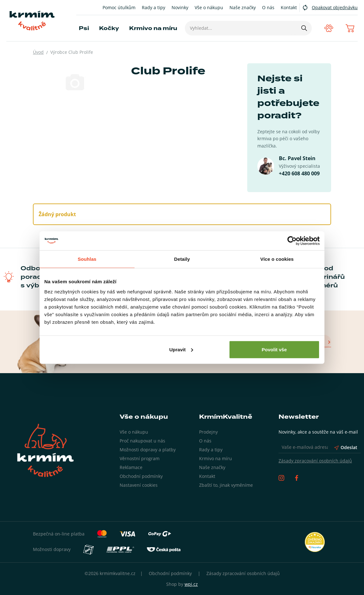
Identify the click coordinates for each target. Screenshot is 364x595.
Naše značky (243, 7)
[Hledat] (304, 28)
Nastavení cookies (139, 485)
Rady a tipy (154, 7)
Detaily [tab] (182, 259)
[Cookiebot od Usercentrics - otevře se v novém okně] (292, 241)
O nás (268, 7)
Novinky (180, 7)
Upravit (181, 349)
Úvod (38, 52)
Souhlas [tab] (87, 259)
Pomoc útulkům (119, 7)
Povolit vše (274, 349)
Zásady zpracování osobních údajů (315, 461)
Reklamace (131, 467)
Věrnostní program (140, 458)
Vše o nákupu (209, 7)
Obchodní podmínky (141, 476)
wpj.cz (191, 584)
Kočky (109, 28)
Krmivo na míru (153, 28)
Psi (84, 28)
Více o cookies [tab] (277, 259)
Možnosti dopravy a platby (148, 450)
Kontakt (289, 7)
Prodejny (208, 432)
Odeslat (346, 447)
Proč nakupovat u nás (142, 441)
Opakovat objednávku (335, 7)
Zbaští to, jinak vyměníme (226, 485)
